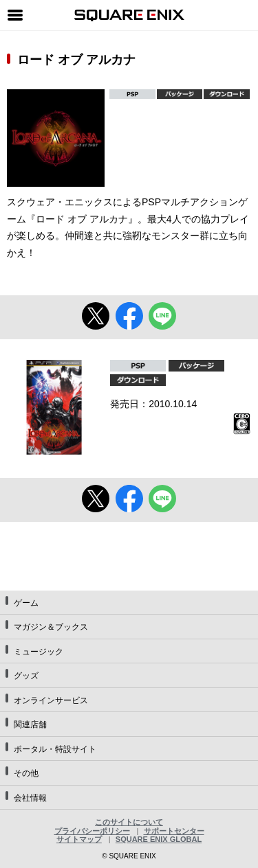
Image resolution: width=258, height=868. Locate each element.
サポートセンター (174, 831)
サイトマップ (79, 839)
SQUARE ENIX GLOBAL (159, 839)
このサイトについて (129, 822)
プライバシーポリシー (92, 831)
